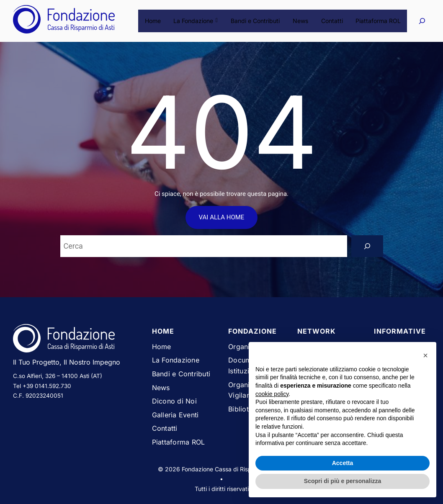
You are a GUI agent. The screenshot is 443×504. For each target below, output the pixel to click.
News (301, 21)
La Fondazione (197, 21)
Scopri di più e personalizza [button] (343, 481)
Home (155, 21)
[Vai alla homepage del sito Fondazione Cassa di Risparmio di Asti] (76, 340)
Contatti (332, 21)
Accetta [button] (343, 463)
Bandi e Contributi (256, 21)
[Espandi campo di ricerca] (422, 21)
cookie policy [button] (272, 394)
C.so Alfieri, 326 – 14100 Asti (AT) (58, 376)
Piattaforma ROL (378, 21)
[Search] (367, 246)
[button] (425, 355)
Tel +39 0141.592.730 (42, 386)
